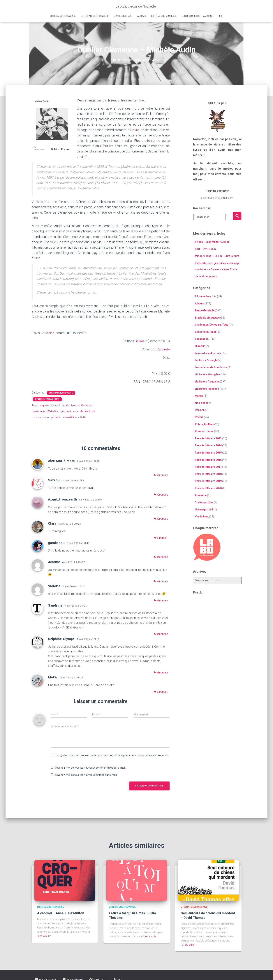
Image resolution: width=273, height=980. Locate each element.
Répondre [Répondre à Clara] (161, 538)
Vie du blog (202, 517)
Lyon (63, 411)
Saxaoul (54, 480)
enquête (44, 405)
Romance (201, 495)
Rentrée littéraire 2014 (208, 445)
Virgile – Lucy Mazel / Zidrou (212, 242)
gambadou (56, 543)
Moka (52, 677)
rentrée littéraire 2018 (74, 417)
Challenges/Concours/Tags (212, 325)
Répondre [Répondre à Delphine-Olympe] (161, 672)
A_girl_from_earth (62, 499)
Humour (200, 346)
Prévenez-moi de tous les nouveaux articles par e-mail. (86, 775)
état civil (55, 405)
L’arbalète (163, 349)
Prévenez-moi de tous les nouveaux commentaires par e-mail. (90, 768)
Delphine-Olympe (61, 639)
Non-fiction (202, 403)
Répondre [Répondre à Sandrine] (161, 634)
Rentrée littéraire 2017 (208, 467)
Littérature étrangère (95, 16)
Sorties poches (204, 502)
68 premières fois (206, 296)
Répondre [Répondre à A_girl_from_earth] (161, 519)
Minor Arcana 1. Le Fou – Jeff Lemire (217, 256)
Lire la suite (44, 936)
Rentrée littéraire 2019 (208, 481)
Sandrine (55, 605)
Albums (141, 16)
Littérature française (63, 16)
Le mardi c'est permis (208, 353)
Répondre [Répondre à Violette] (161, 601)
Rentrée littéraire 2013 (208, 438)
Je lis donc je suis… (207, 276)
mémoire (72, 411)
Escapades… (203, 339)
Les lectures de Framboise (197, 16)
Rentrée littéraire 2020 (208, 488)
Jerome (54, 562)
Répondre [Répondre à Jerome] (161, 581)
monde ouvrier (41, 417)
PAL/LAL (200, 410)
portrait (56, 417)
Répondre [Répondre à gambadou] (161, 557)
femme (75, 405)
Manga (199, 396)
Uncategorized (204, 510)
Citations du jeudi (205, 332)
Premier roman (204, 431)
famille (65, 405)
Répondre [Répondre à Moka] (161, 692)
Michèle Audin (88, 411)
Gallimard (140, 341)
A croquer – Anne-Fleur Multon (61, 913)
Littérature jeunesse (164, 16)
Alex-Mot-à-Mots (61, 461)
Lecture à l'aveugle (206, 360)
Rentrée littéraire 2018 (47, 399)
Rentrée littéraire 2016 (208, 460)
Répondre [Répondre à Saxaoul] (161, 495)
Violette (54, 586)
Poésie (199, 417)
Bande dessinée (123, 16)
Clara (52, 523)
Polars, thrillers (204, 424)
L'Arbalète (52, 411)
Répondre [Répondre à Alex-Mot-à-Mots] (161, 475)
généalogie (39, 411)
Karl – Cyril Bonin (205, 249)
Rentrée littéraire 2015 (208, 453)
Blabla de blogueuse (207, 318)
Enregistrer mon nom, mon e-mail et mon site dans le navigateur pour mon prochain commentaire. (113, 755)
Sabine (135, 130)
